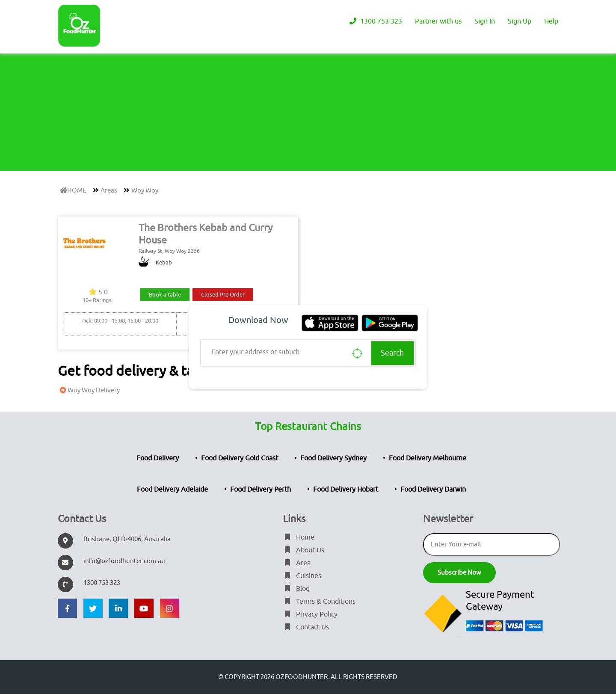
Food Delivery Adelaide (172, 489)
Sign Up (520, 21)
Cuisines (302, 576)
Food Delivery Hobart (346, 489)
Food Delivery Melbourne (428, 458)
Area (297, 563)
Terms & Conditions (319, 602)
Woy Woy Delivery (89, 390)
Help (551, 21)
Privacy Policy (310, 614)
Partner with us (438, 21)
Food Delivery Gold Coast (240, 458)
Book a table (165, 295)
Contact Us (306, 627)
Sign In (485, 21)
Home (299, 537)
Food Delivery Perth (261, 489)
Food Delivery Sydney (333, 458)
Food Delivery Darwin (433, 489)
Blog (296, 589)
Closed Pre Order (223, 295)
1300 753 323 (375, 21)
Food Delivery (158, 458)
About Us (304, 550)
